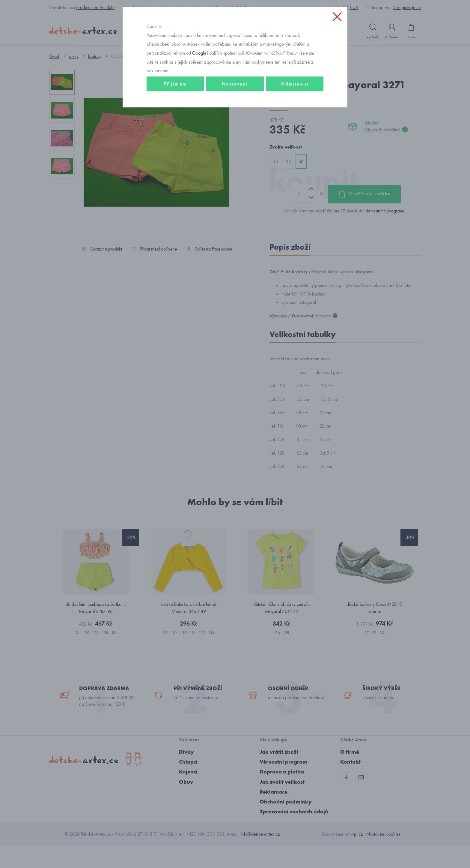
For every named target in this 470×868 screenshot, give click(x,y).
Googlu (199, 91)
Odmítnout (295, 122)
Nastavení (235, 122)
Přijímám (175, 122)
